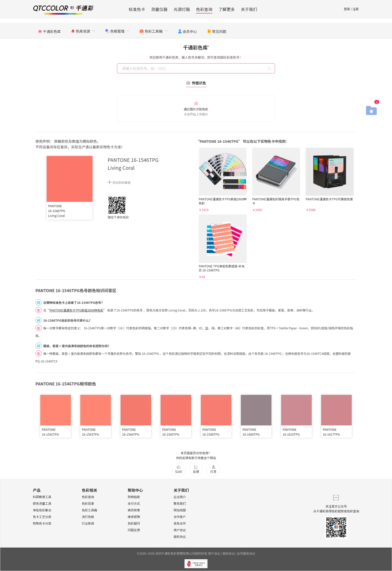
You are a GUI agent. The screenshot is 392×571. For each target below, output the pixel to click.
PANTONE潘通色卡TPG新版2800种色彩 (76, 310)
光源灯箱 (182, 9)
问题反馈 (134, 530)
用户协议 (180, 530)
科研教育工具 (42, 497)
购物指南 (134, 497)
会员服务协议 (246, 553)
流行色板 (88, 517)
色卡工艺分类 (42, 517)
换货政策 (134, 510)
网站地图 (180, 510)
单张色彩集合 (42, 510)
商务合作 (180, 523)
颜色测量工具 (42, 503)
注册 (356, 9)
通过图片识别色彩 (196, 109)
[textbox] (197, 68)
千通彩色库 (196, 47)
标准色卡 (137, 9)
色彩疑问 (134, 523)
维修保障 (134, 517)
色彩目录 (88, 503)
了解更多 (227, 9)
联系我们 (180, 503)
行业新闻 (88, 523)
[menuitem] (49, 31)
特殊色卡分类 (42, 523)
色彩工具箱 (89, 510)
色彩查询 (204, 9)
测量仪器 (159, 9)
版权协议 (180, 536)
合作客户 (180, 517)
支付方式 (134, 503)
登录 (347, 9)
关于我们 (249, 9)
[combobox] (197, 68)
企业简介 (180, 497)
